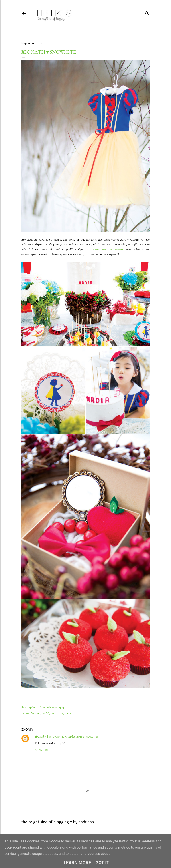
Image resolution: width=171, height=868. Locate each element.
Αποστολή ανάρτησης (52, 707)
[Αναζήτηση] (147, 12)
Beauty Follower (47, 737)
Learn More (77, 863)
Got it (102, 863)
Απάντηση (42, 750)
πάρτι (54, 713)
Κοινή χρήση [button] (29, 707)
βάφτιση (36, 713)
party (68, 713)
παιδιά (45, 713)
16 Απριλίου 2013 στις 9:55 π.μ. (80, 737)
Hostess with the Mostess (108, 249)
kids (61, 713)
